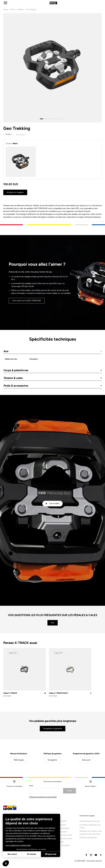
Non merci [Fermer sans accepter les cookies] (12, 854)
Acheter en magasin (15, 192)
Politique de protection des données (43, 797)
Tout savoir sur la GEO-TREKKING (27, 302)
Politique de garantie (88, 839)
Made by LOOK (61, 823)
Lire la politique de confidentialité (18, 845)
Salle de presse (61, 833)
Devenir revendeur (62, 847)
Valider (70, 791)
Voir (53, 623)
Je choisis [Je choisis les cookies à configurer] (31, 854)
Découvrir (86, 760)
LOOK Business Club (63, 840)
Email (31, 786)
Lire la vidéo (52, 503)
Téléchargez (19, 760)
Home (6, 9)
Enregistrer (52, 760)
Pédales (21, 9)
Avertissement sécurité (90, 823)
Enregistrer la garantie (53, 729)
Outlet (13, 9)
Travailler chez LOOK (63, 837)
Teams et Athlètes (62, 830)
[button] (52, 350)
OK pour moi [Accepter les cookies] (51, 854)
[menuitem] (64, 833)
